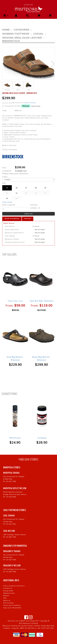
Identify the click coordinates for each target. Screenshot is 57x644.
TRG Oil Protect (15, 438)
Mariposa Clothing (31, 623)
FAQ (5, 598)
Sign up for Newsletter (12, 608)
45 (7, 198)
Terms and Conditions (12, 605)
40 (7, 193)
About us (7, 600)
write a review (30, 103)
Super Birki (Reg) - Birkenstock (42, 301)
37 (26, 188)
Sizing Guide (7, 202)
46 (17, 198)
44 (45, 193)
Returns (6, 596)
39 (45, 188)
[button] (5, 16)
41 (17, 193)
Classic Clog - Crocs (15, 301)
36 (17, 188)
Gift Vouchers (9, 603)
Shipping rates (9, 593)
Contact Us (8, 588)
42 (26, 193)
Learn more (36, 106)
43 (36, 193)
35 (7, 188)
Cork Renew (42, 438)
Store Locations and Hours (14, 586)
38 (36, 188)
